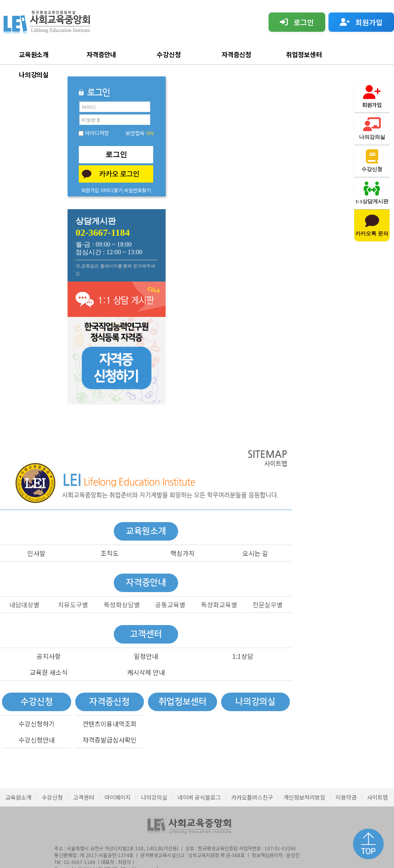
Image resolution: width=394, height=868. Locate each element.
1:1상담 (243, 656)
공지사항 (49, 656)
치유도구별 (73, 605)
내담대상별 (24, 605)
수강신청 (169, 54)
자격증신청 (237, 54)
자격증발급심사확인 (110, 740)
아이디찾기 (112, 190)
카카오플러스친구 (252, 797)
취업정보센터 (304, 54)
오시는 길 (255, 553)
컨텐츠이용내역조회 (110, 724)
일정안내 (146, 656)
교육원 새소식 (49, 672)
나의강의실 (34, 74)
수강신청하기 (37, 724)
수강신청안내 (37, 740)
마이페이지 (118, 797)
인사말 (36, 553)
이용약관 (346, 797)
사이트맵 (378, 797)
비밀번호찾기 (137, 190)
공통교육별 (170, 605)
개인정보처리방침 (304, 797)
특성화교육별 (219, 605)
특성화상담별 (122, 605)
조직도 (110, 553)
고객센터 (84, 797)
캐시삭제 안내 (146, 672)
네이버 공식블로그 (199, 797)
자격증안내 (102, 54)
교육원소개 (34, 54)
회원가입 (90, 190)
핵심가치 (183, 553)
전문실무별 (268, 605)
